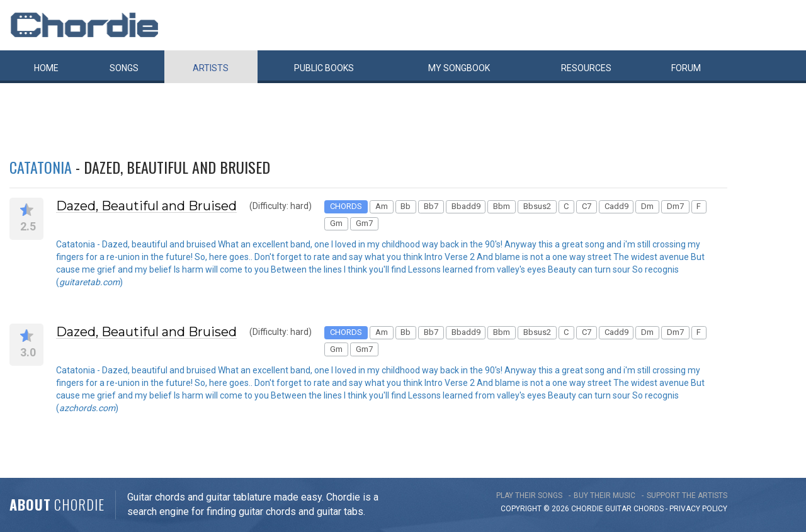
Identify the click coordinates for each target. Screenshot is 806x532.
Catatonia (41, 167)
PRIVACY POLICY (698, 509)
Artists (211, 68)
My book (459, 68)
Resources (586, 68)
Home (46, 68)
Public (324, 68)
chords (649, 509)
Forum (686, 68)
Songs (124, 68)
